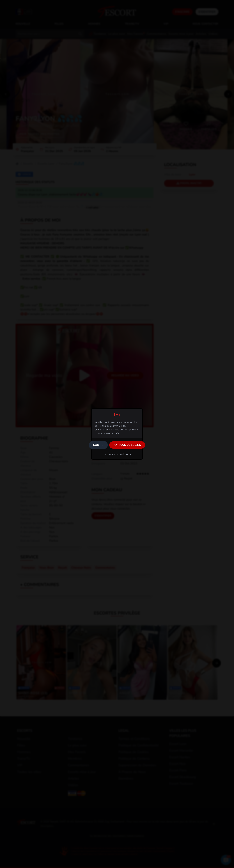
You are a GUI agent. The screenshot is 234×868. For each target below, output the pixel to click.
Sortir (98, 445)
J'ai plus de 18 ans (127, 445)
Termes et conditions (117, 454)
